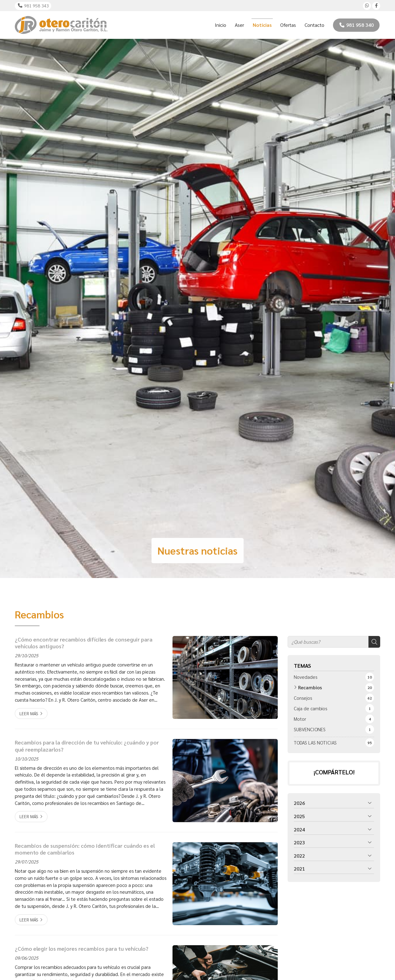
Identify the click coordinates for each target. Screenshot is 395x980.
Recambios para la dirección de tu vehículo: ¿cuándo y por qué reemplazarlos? (87, 746)
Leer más (29, 713)
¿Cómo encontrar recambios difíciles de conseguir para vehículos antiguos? (84, 643)
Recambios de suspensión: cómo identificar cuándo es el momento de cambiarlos (85, 849)
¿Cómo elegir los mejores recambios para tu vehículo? (82, 949)
